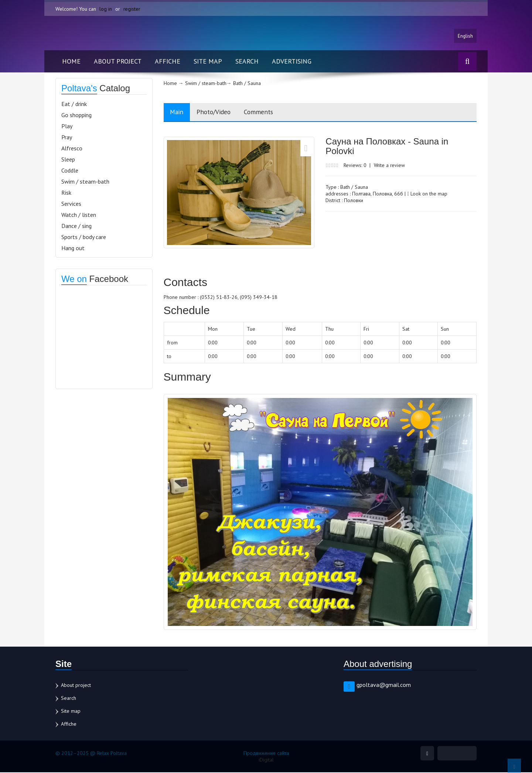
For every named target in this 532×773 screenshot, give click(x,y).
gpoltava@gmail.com (384, 685)
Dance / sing (76, 226)
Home (71, 62)
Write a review (391, 166)
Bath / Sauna (354, 188)
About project (118, 62)
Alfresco (72, 149)
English (465, 36)
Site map (208, 62)
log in (106, 9)
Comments (265, 113)
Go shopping (76, 115)
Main (178, 113)
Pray (67, 137)
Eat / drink (74, 104)
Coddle (70, 171)
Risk (66, 193)
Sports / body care (84, 237)
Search (247, 62)
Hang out (73, 248)
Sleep (68, 160)
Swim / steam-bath (85, 182)
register (132, 9)
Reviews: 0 (356, 166)
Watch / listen (79, 215)
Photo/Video (218, 113)
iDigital (266, 760)
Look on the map (427, 194)
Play (67, 126)
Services (71, 204)
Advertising (292, 62)
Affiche (168, 62)
